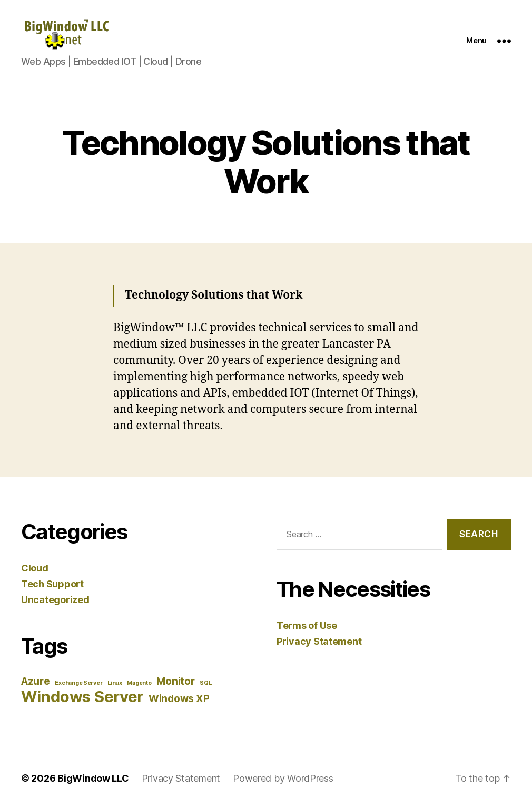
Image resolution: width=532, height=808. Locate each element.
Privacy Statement (319, 641)
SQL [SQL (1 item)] (205, 683)
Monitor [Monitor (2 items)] (175, 681)
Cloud (35, 568)
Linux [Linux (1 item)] (115, 683)
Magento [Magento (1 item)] (139, 683)
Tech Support (52, 584)
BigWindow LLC (93, 778)
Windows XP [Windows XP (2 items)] (179, 699)
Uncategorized (55, 600)
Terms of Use (307, 625)
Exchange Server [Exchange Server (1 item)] (78, 683)
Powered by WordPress (283, 778)
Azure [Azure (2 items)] (36, 681)
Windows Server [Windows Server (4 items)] (82, 697)
